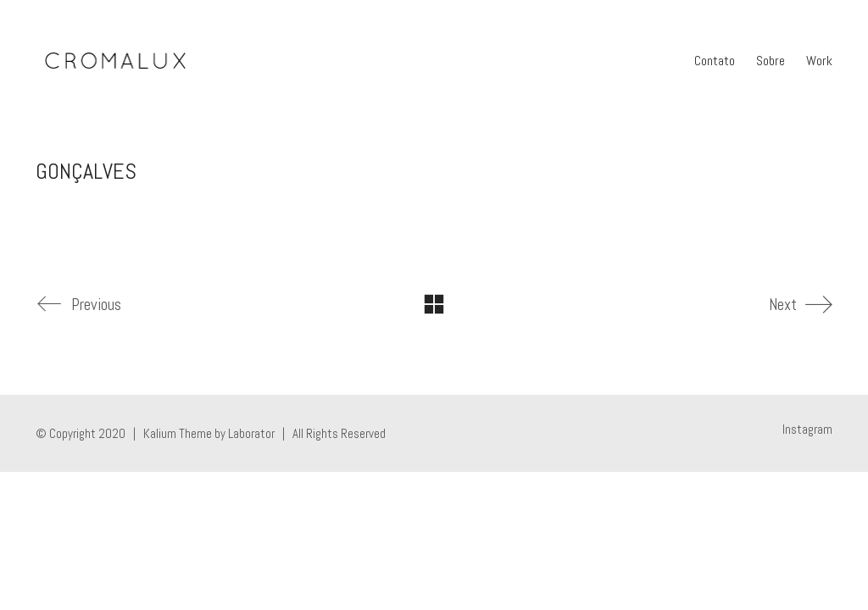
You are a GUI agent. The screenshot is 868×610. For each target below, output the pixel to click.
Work (819, 61)
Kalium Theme (178, 433)
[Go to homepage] (115, 61)
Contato (715, 61)
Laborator (251, 433)
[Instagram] (807, 430)
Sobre (771, 61)
